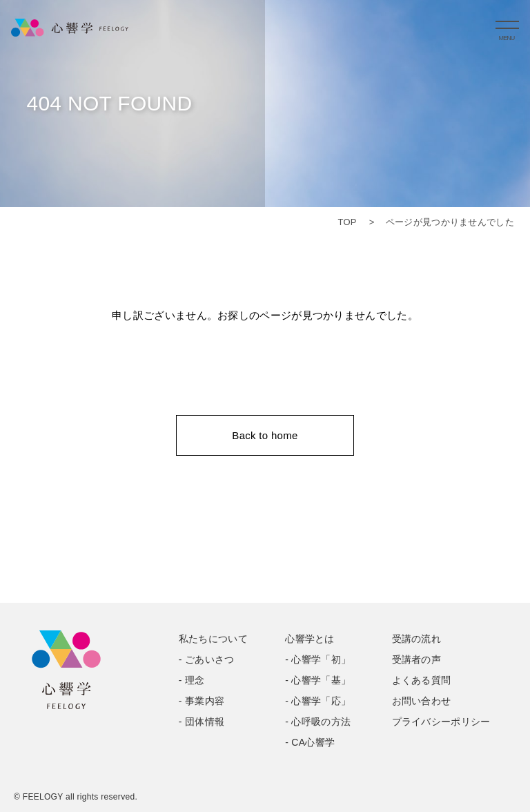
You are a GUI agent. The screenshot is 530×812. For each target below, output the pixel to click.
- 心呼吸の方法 (318, 722)
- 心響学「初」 (318, 659)
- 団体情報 (202, 722)
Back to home (265, 435)
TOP (347, 222)
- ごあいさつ (207, 659)
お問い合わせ (422, 701)
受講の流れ (417, 639)
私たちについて (213, 639)
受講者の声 (417, 659)
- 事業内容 (202, 701)
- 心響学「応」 (318, 701)
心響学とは (310, 639)
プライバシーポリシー (441, 722)
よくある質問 (422, 680)
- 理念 (192, 680)
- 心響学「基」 (318, 680)
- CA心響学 (310, 742)
